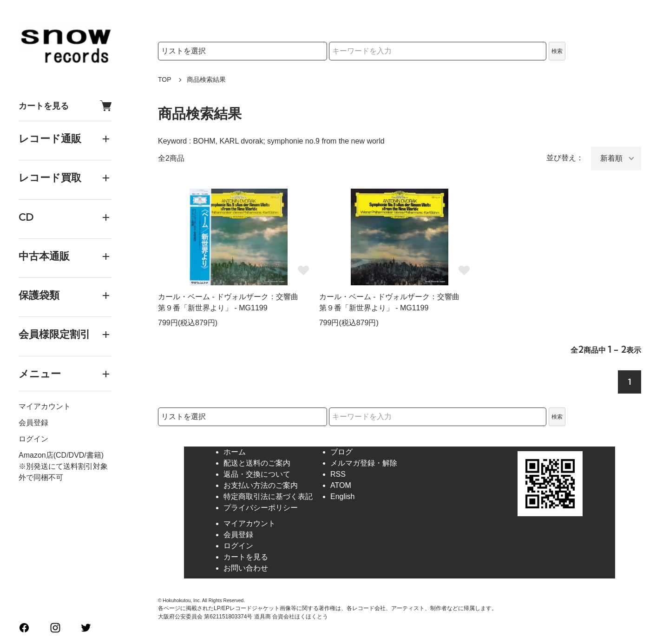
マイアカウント (45, 406)
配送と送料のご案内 (257, 463)
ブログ (341, 452)
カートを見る (65, 106)
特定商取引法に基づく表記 (268, 496)
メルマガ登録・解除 (364, 463)
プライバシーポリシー (261, 508)
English (342, 496)
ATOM (341, 485)
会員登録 (33, 423)
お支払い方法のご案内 (261, 485)
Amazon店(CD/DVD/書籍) (61, 455)
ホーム (235, 452)
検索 (557, 51)
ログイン (33, 439)
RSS (338, 474)
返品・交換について (257, 474)
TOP (165, 79)
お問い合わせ (246, 568)
